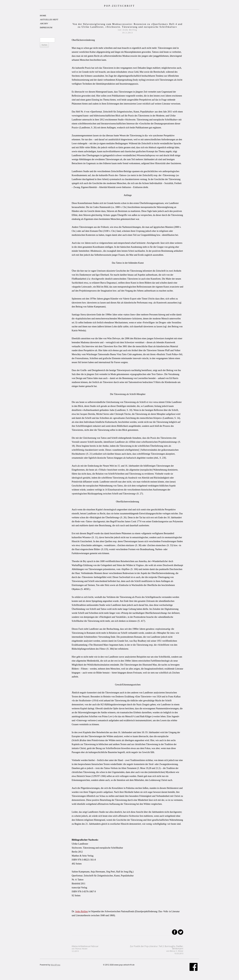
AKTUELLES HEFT (49, 19)
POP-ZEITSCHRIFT (119, 6)
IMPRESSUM (46, 27)
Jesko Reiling (81, 911)
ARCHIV (44, 23)
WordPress (56, 965)
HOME (43, 16)
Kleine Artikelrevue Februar (85, 949)
